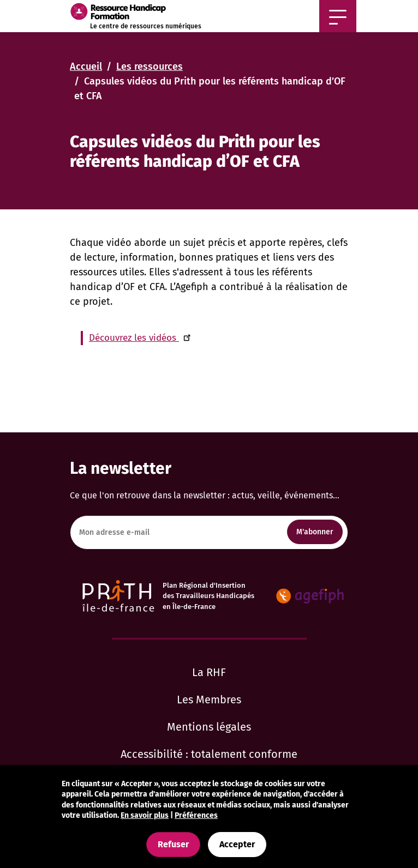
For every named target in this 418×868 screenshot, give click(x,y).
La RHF (209, 672)
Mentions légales (209, 727)
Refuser (173, 844)
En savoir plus (145, 815)
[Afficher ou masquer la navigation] (338, 16)
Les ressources (150, 67)
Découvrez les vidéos (142, 338)
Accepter (237, 844)
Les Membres (209, 700)
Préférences (196, 815)
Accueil (86, 67)
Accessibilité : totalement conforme (209, 754)
